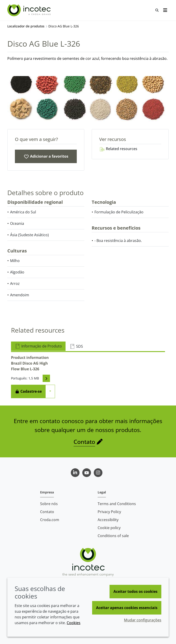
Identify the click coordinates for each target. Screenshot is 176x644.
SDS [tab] (76, 346)
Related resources (118, 149)
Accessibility (108, 520)
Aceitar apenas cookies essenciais (127, 608)
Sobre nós (49, 504)
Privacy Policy (109, 512)
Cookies (74, 623)
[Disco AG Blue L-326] (46, 156)
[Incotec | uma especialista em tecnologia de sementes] (30, 10)
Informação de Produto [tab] (38, 346)
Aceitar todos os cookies (135, 591)
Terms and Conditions (117, 504)
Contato (84, 442)
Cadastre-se (28, 391)
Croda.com (50, 520)
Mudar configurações (143, 620)
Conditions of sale (113, 536)
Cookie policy (109, 528)
